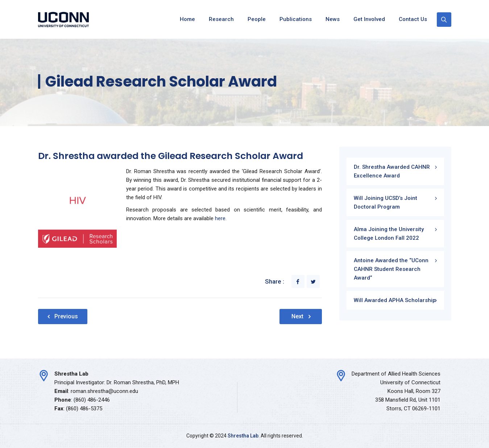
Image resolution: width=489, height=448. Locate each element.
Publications (296, 19)
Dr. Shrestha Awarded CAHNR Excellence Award (392, 171)
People (257, 19)
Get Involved (369, 19)
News (333, 19)
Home (187, 19)
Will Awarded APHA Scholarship (395, 300)
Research (221, 19)
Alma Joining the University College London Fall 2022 (389, 234)
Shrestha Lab (243, 436)
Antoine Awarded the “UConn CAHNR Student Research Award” (391, 269)
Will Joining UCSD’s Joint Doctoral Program (386, 202)
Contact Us (413, 19)
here (220, 218)
